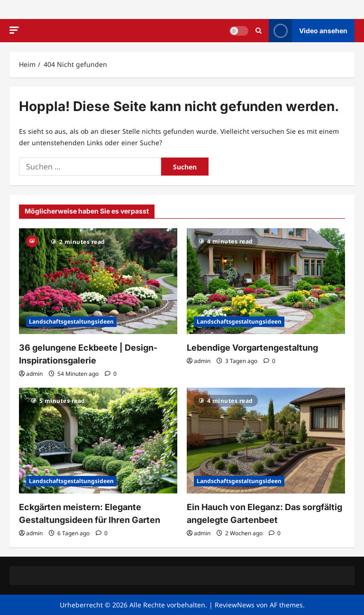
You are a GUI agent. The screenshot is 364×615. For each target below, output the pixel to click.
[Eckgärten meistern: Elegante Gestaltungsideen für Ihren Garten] (98, 441)
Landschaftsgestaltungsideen (71, 321)
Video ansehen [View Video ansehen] (308, 31)
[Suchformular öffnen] (259, 31)
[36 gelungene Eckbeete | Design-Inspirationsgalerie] (98, 281)
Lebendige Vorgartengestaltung (252, 348)
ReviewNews (235, 605)
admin (34, 374)
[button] (14, 30)
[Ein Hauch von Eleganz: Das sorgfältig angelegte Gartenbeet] (266, 441)
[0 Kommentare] (111, 374)
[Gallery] (32, 240)
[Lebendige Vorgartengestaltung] (266, 281)
